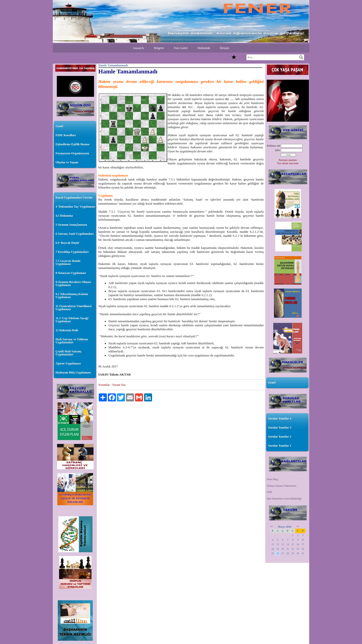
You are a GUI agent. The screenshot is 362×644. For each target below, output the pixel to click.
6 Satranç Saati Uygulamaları (75, 234)
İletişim (225, 48)
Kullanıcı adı (274, 146)
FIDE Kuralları (66, 135)
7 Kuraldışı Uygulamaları (72, 252)
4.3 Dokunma (64, 216)
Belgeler (159, 48)
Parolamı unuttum (288, 160)
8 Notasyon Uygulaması (71, 273)
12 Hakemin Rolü (67, 330)
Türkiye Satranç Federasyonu (282, 486)
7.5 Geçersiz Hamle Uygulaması (68, 262)
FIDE (269, 492)
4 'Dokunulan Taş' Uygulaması (75, 207)
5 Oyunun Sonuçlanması (71, 225)
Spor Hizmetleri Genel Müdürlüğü (284, 499)
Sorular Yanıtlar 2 (280, 437)
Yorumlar (104, 385)
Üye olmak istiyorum (288, 163)
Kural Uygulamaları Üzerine (74, 198)
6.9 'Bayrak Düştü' (68, 243)
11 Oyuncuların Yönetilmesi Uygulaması (74, 308)
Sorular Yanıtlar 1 (280, 446)
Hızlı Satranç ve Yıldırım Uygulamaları (72, 341)
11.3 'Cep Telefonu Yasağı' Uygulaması (72, 320)
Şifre (278, 150)
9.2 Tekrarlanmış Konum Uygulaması (72, 296)
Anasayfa (138, 48)
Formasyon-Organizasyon (72, 153)
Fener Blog (272, 479)
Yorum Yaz (119, 385)
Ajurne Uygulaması (68, 363)
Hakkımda (204, 48)
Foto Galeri (181, 48)
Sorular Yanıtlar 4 (280, 419)
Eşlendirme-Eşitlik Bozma (72, 144)
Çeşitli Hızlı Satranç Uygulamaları (69, 353)
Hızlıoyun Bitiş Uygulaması (73, 373)
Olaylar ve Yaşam (67, 162)
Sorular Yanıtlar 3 (280, 428)
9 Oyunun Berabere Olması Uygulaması (73, 284)
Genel (59, 126)
